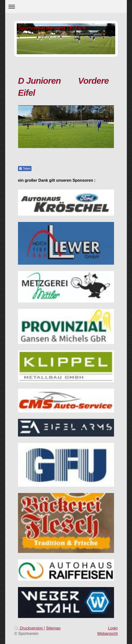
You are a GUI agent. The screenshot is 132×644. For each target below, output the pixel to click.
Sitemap (53, 628)
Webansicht (107, 634)
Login (113, 628)
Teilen (25, 169)
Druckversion (29, 628)
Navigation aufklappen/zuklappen (66, 7)
